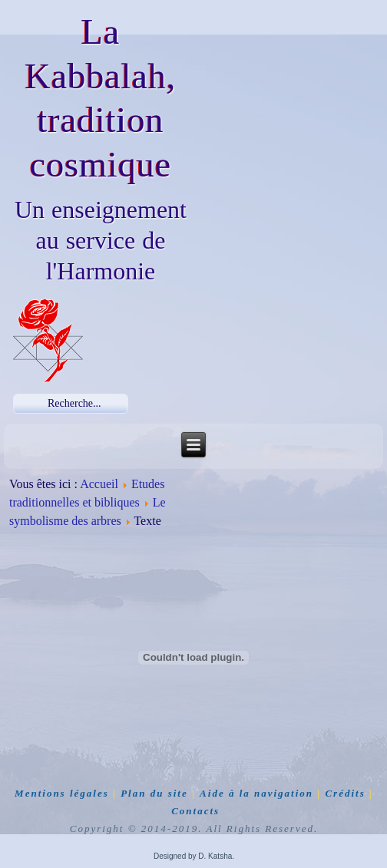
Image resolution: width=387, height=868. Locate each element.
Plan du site (154, 793)
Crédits (345, 793)
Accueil (99, 484)
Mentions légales (62, 793)
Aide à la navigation (256, 793)
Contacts (195, 811)
